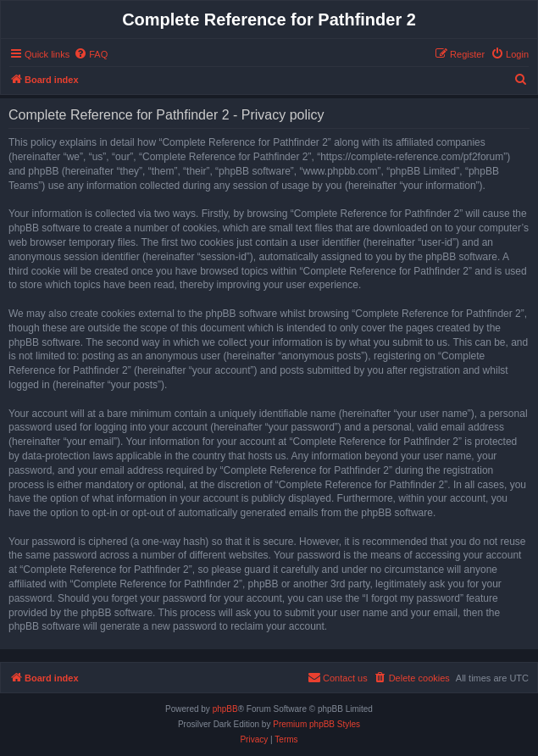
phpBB (225, 709)
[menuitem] (91, 54)
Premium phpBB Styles (316, 724)
